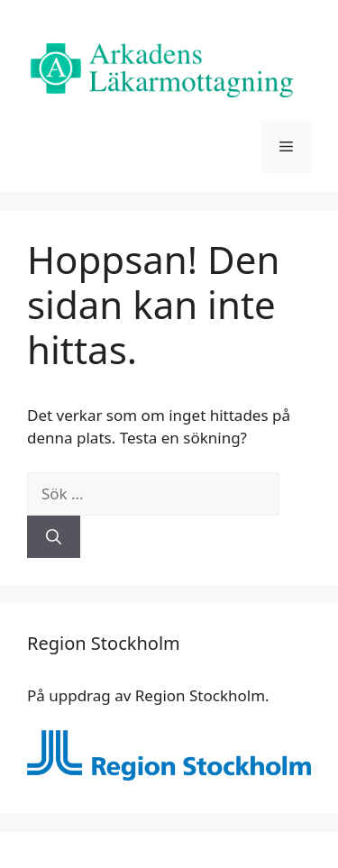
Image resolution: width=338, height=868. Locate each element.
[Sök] (54, 537)
